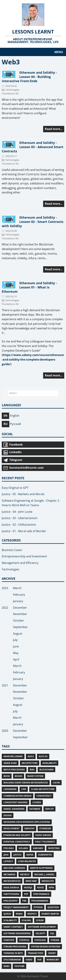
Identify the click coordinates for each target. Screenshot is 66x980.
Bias (32, 770)
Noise (40, 888)
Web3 (7, 966)
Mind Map (31, 881)
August (18, 634)
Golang (23, 848)
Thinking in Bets (13, 953)
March (17, 588)
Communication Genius (18, 796)
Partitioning (11, 894)
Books (19, 776)
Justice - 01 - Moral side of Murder (24, 531)
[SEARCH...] (33, 393)
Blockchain (46, 770)
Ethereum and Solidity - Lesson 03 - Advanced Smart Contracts (33, 147)
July (15, 640)
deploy (49, 809)
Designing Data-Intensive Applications (27, 822)
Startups (9, 940)
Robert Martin (50, 914)
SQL (52, 933)
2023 (5, 588)
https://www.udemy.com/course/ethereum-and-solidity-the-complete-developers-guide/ (33, 360)
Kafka (30, 855)
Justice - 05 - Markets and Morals (23, 494)
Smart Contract (13, 927)
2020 (5, 731)
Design (8, 815)
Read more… (54, 129)
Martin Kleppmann (41, 868)
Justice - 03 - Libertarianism (20, 518)
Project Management (16, 907)
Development (12, 828)
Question (53, 907)
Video (29, 960)
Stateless (40, 940)
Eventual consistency (17, 842)
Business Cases (12, 550)
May (16, 653)
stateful (24, 940)
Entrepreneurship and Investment (24, 556)
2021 (5, 685)
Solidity (40, 933)
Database (35, 809)
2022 (5, 608)
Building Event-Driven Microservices (26, 783)
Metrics (25, 874)
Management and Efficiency (20, 563)
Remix (19, 914)
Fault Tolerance (45, 842)
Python (38, 907)
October (18, 620)
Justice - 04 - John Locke (17, 512)
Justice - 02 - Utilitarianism (19, 525)
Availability (49, 763)
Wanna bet (53, 960)
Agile (31, 756)
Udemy (52, 953)
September (20, 627)
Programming (40, 901)
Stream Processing (15, 947)
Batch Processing (14, 770)
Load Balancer (27, 861)
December (20, 608)
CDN (24, 789)
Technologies (12, 90)
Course (37, 802)
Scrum (40, 920)
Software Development (42, 927)
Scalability (10, 920)
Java (6, 855)
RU (17, 94)
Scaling (26, 920)
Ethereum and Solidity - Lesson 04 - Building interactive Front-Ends (29, 77)
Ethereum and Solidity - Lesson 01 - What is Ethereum (29, 287)
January (18, 601)
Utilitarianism (12, 960)
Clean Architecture (43, 789)
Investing (54, 848)
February (19, 595)
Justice (17, 855)
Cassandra (10, 789)
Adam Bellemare (13, 756)
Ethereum (45, 828)
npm (51, 888)
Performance (41, 894)
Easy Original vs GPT (15, 488)
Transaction (35, 953)
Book (7, 776)
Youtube (19, 966)
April (16, 659)
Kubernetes (45, 855)
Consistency (44, 796)
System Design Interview (46, 947)
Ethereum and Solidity (17, 835)
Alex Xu (43, 756)
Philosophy (10, 901)
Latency (8, 861)
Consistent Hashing (15, 802)
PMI (24, 901)
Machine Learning (14, 868)
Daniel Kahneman (14, 809)
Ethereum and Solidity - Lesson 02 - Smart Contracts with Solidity (33, 222)
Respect (32, 914)
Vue (39, 960)
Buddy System (35, 776)
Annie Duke (10, 763)
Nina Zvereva (11, 888)
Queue (7, 914)
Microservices (12, 881)
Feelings (9, 848)
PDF (26, 894)
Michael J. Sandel (44, 874)
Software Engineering (17, 933)
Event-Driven (43, 835)
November (20, 614)
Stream (55, 940)
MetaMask (9, 874)
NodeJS (28, 888)
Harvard (38, 848)
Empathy (29, 828)
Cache (56, 783)
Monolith (48, 881)
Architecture (30, 763)
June (16, 646)
